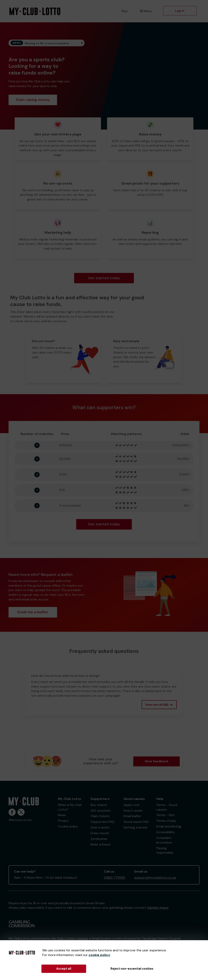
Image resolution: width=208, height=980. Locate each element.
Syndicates (99, 839)
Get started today (104, 278)
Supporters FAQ (102, 822)
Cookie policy (68, 826)
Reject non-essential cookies (132, 969)
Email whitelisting (169, 826)
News (62, 815)
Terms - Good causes (167, 807)
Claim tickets (100, 816)
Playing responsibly (165, 850)
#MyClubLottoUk (20, 820)
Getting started (135, 827)
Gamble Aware (158, 908)
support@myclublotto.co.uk (155, 878)
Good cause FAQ (136, 822)
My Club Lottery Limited (70, 938)
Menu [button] (146, 11)
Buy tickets (99, 805)
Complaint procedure (164, 840)
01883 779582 (114, 878)
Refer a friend (100, 844)
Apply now (131, 805)
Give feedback (157, 761)
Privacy (63, 821)
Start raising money (33, 100)
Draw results (100, 833)
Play (125, 11)
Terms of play (166, 821)
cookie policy (99, 955)
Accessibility (166, 832)
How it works (100, 827)
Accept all (64, 969)
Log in (180, 11)
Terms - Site (165, 815)
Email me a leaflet (33, 612)
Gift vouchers (101, 811)
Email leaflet (132, 816)
